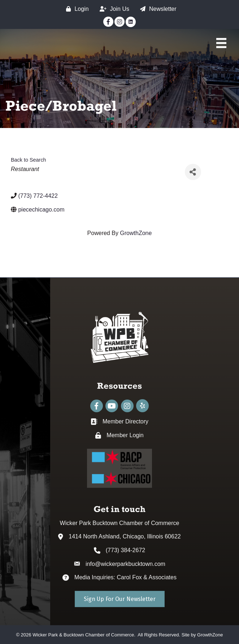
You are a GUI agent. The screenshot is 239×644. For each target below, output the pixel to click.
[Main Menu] (221, 43)
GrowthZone (136, 233)
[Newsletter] (157, 9)
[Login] (75, 9)
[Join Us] (113, 9)
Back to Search (29, 160)
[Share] (193, 172)
